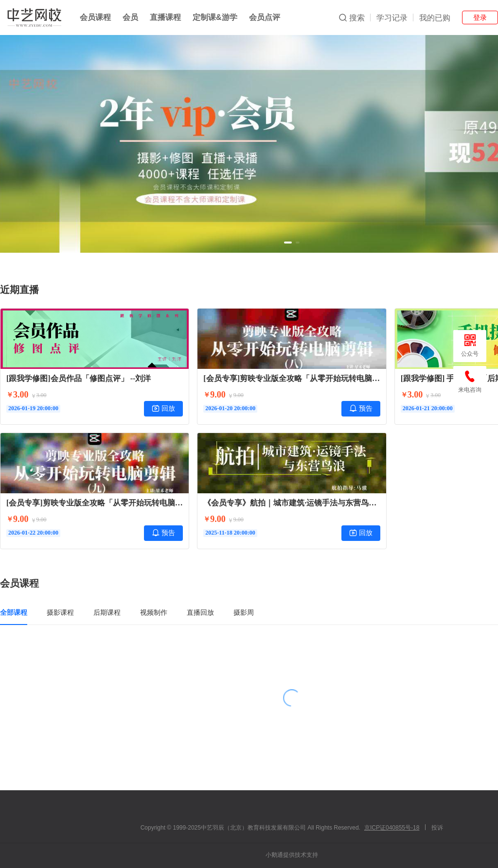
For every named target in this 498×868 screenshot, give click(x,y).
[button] (288, 243)
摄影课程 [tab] (60, 612)
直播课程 (165, 17)
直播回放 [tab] (200, 612)
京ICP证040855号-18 (392, 828)
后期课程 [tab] (107, 612)
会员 (130, 17)
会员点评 (265, 17)
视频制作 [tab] (154, 612)
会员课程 (95, 17)
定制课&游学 (215, 17)
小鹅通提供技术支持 (292, 855)
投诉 (437, 828)
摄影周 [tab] (244, 612)
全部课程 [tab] (14, 612)
